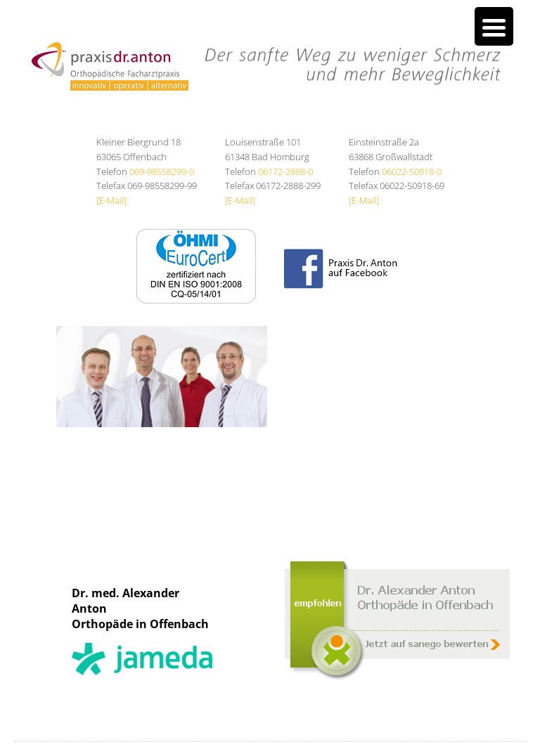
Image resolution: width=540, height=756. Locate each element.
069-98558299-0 (162, 171)
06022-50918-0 (412, 171)
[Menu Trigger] (494, 26)
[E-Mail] (111, 200)
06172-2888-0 (285, 171)
